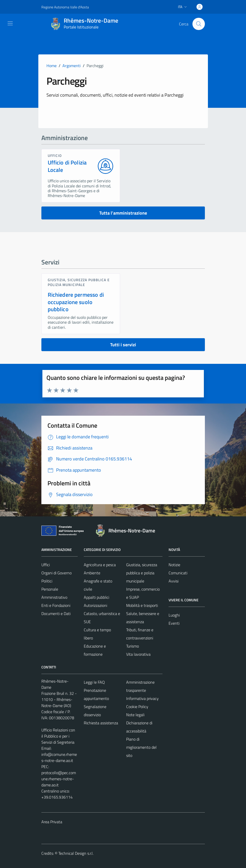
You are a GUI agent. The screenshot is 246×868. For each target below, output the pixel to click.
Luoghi (174, 615)
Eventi (174, 623)
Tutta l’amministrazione (123, 213)
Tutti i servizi (123, 345)
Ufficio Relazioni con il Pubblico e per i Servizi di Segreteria (58, 736)
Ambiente (92, 573)
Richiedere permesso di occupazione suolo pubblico (76, 302)
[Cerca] (199, 24)
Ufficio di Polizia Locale (67, 166)
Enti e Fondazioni (56, 605)
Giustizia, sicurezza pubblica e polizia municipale (79, 282)
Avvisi (174, 581)
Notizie (174, 565)
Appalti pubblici (96, 597)
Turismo (133, 646)
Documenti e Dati (56, 613)
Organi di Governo (56, 573)
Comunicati (178, 573)
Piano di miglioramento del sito (141, 747)
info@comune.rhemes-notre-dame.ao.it (59, 757)
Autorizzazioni (95, 605)
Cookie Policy (137, 707)
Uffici (46, 565)
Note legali (135, 715)
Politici (47, 581)
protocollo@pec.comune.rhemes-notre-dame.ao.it (59, 779)
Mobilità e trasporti (142, 605)
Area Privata (52, 822)
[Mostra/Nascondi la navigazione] (10, 23)
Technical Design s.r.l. (76, 853)
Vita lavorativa (138, 654)
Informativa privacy (142, 698)
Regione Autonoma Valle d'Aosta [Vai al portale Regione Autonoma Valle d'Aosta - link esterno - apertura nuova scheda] (65, 7)
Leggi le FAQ (94, 682)
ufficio (55, 155)
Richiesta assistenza (101, 723)
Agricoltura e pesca (100, 565)
